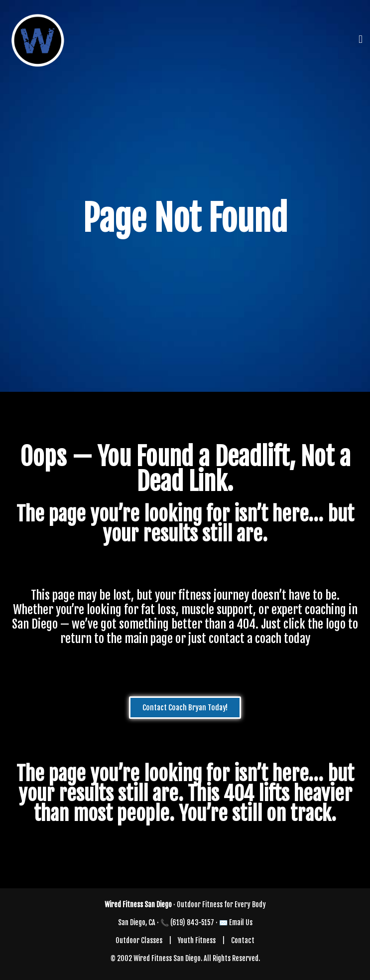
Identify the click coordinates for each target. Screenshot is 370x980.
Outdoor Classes (139, 940)
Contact (243, 940)
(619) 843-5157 (192, 922)
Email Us (241, 922)
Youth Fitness (197, 940)
